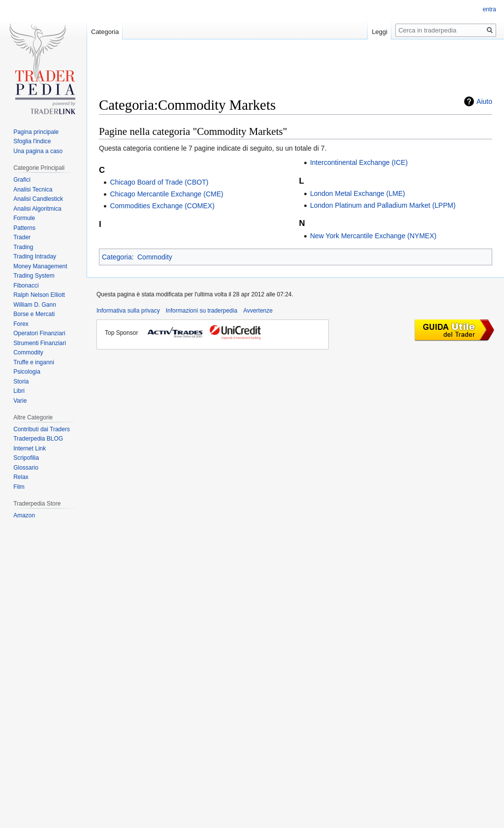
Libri (19, 391)
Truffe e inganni (34, 362)
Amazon (24, 515)
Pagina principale (36, 132)
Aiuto (484, 101)
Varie (20, 401)
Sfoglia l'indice (32, 141)
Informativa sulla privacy (128, 311)
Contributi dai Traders (42, 429)
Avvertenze (258, 311)
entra (489, 9)
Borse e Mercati (34, 314)
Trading (23, 247)
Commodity (155, 257)
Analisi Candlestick (38, 199)
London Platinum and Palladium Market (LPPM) (383, 205)
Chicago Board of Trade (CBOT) (159, 182)
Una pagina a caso (38, 151)
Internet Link (30, 448)
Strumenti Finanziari (40, 343)
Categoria (117, 257)
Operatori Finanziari (39, 333)
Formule (24, 218)
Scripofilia (26, 458)
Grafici (22, 180)
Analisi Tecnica (33, 190)
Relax (21, 477)
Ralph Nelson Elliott (39, 295)
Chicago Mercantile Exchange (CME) (166, 194)
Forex (21, 324)
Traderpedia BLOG (38, 439)
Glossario (26, 468)
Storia (21, 382)
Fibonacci (26, 286)
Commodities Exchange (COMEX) (162, 206)
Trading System (34, 276)
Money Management (40, 266)
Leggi (379, 32)
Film (19, 487)
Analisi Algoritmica (37, 209)
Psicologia (27, 372)
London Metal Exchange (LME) (358, 193)
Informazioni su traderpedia (202, 311)
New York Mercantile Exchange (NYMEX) (373, 236)
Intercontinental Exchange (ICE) (359, 162)
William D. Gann (35, 305)
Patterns (24, 228)
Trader (22, 237)
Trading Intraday (35, 256)
